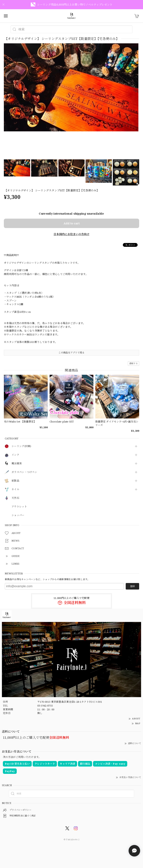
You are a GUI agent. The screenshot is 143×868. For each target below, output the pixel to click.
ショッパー (18, 515)
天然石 (15, 498)
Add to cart (72, 223)
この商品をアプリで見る (71, 353)
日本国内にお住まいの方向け (71, 234)
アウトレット (19, 507)
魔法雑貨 (17, 464)
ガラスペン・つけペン (24, 472)
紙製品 (15, 481)
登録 (132, 586)
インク (15, 455)
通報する (133, 363)
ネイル (15, 489)
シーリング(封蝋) (21, 446)
